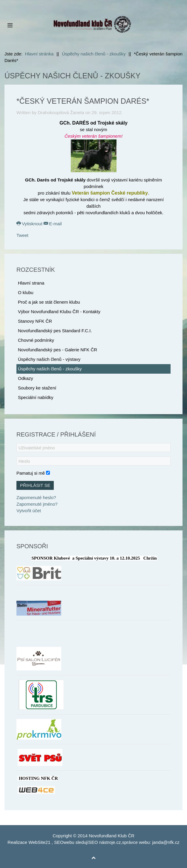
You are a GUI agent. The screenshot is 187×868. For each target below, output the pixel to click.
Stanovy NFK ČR (35, 321)
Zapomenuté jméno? (37, 504)
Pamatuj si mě (31, 473)
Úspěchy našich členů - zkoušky (50, 369)
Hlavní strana (31, 283)
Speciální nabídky (36, 397)
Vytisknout (30, 224)
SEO (59, 842)
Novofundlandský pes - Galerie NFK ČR (58, 350)
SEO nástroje (102, 842)
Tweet (22, 235)
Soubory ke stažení (37, 388)
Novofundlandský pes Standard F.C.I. (55, 331)
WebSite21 (39, 842)
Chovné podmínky (36, 340)
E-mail (53, 224)
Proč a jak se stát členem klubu (49, 302)
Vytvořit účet (29, 511)
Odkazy (26, 378)
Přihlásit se (35, 485)
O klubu (26, 292)
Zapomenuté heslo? (36, 497)
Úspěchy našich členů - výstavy (49, 359)
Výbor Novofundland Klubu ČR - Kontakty (59, 312)
